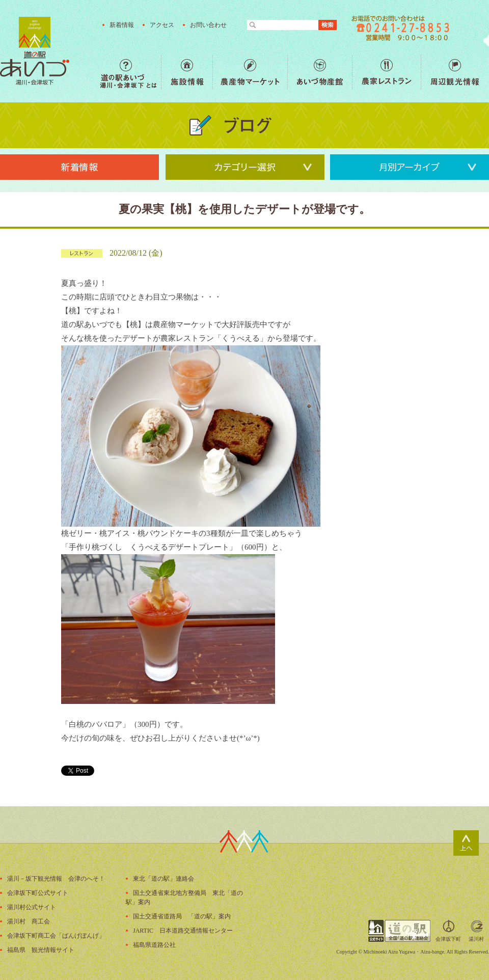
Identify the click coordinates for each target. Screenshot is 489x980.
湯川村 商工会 (29, 921)
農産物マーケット (250, 72)
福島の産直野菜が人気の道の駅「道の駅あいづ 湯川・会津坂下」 (35, 51)
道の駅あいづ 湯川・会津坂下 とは (130, 72)
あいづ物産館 (320, 72)
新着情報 (122, 25)
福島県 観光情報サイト (41, 950)
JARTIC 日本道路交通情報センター (183, 931)
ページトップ (466, 843)
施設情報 (187, 72)
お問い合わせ (208, 25)
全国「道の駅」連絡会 (399, 931)
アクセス (162, 25)
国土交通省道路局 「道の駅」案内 (182, 916)
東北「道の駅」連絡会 (164, 879)
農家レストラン (386, 72)
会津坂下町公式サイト (38, 893)
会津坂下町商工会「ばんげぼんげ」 (56, 936)
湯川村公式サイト (32, 907)
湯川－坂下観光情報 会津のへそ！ (56, 879)
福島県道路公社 (154, 945)
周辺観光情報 (455, 72)
